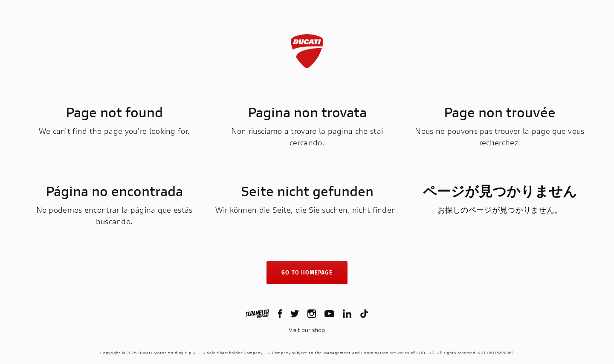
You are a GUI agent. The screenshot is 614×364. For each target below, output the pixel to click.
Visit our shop (307, 330)
